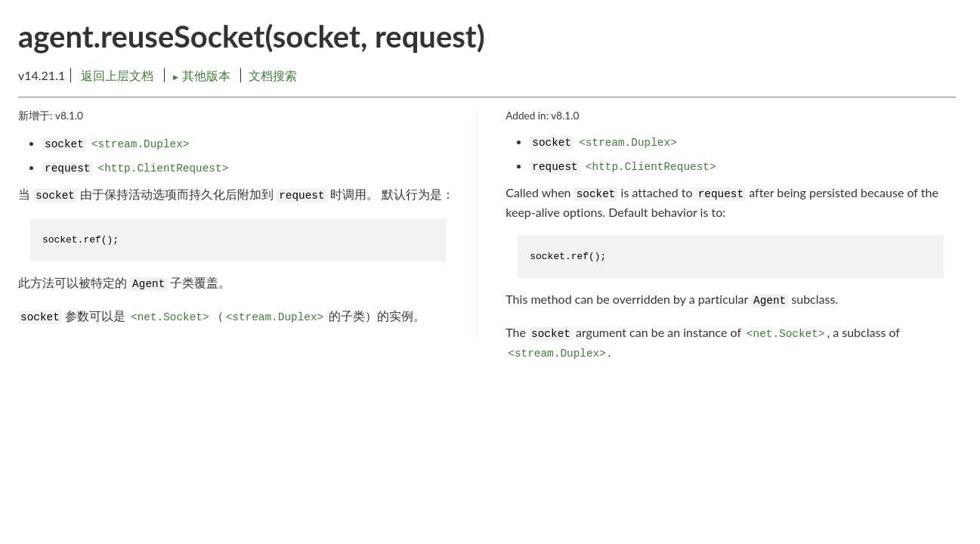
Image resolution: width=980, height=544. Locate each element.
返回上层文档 (117, 75)
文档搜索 (273, 75)
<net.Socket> (170, 317)
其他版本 (202, 75)
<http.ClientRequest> (164, 168)
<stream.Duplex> (141, 144)
